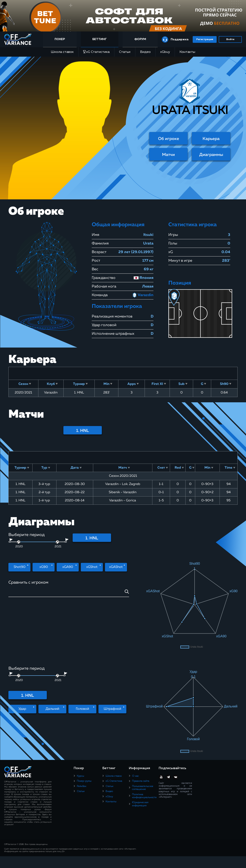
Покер (60, 39)
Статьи (125, 52)
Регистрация (205, 39)
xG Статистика (96, 52)
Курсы (80, 690)
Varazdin (143, 295)
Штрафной (112, 656)
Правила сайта (141, 695)
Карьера (211, 139)
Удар (22, 656)
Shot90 (20, 567)
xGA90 (68, 567)
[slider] (57, 542)
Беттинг (100, 39)
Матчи (168, 155)
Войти (230, 39)
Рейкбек (82, 700)
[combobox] (69, 593)
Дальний (52, 656)
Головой (82, 656)
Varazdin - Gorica (123, 501)
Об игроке (169, 139)
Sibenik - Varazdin (123, 492)
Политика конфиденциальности (144, 710)
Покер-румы (84, 695)
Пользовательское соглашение (143, 701)
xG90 (44, 567)
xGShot (92, 567)
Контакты (187, 52)
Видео (145, 52)
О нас (135, 690)
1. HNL (83, 431)
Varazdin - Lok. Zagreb (123, 484)
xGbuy (165, 52)
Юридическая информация (140, 718)
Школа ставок (62, 52)
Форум (140, 39)
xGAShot (116, 567)
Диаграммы (211, 155)
